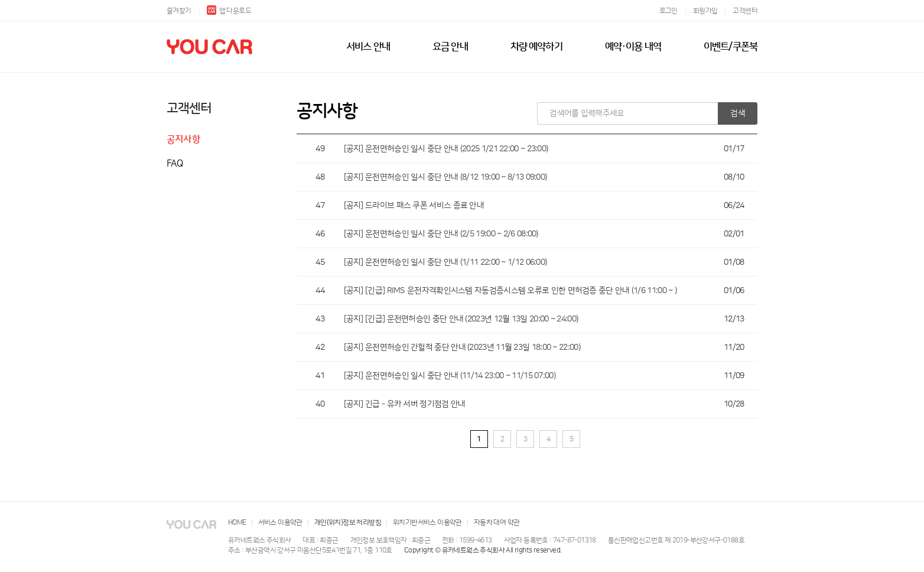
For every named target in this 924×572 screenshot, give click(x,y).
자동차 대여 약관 (497, 523)
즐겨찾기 (179, 11)
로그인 (668, 11)
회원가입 (705, 11)
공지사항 (183, 139)
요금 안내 (450, 47)
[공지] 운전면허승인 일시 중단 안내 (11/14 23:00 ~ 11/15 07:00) (450, 376)
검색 (738, 113)
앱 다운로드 (229, 11)
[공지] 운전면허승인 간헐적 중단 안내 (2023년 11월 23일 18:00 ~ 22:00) (462, 347)
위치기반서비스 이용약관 (427, 523)
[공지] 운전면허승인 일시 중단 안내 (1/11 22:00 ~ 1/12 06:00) (445, 262)
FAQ (175, 164)
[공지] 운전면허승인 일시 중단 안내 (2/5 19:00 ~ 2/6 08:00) (441, 234)
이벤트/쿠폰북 (731, 47)
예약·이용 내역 (633, 47)
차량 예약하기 (536, 47)
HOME (237, 523)
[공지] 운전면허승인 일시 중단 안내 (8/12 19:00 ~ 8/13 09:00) (445, 177)
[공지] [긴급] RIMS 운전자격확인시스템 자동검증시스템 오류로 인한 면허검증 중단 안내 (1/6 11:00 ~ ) (510, 291)
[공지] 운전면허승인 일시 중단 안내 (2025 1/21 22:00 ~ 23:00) (446, 149)
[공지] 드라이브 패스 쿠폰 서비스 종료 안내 (414, 206)
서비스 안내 (368, 47)
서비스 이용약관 (280, 523)
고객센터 (745, 11)
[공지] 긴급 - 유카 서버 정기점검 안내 (405, 404)
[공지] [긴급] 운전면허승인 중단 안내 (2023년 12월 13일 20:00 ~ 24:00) (461, 319)
